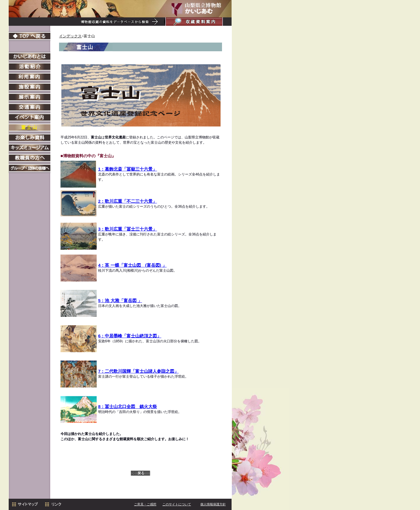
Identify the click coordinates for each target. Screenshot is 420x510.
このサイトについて (177, 504)
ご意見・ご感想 (145, 504)
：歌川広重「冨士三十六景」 (129, 229)
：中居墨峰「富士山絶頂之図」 (131, 336)
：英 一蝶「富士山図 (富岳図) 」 (133, 265)
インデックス (70, 36)
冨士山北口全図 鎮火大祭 (131, 406)
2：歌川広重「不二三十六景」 (128, 201)
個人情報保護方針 (213, 504)
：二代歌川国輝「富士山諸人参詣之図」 (140, 371)
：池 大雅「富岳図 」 (121, 300)
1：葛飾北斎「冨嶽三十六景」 (128, 169)
